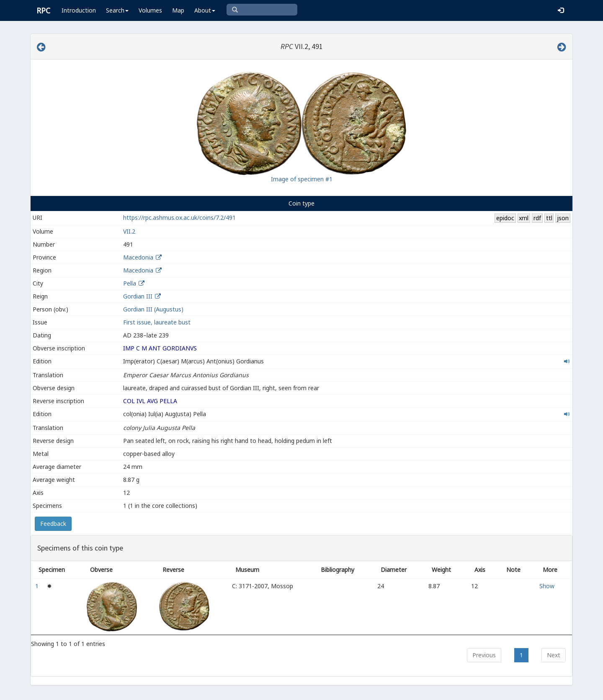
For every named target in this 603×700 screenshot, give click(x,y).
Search (117, 10)
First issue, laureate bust (157, 322)
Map (178, 10)
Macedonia (138, 257)
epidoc (505, 218)
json (563, 218)
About (205, 10)
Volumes (150, 10)
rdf (537, 218)
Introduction (79, 10)
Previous (484, 655)
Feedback (53, 524)
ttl (549, 218)
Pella (130, 283)
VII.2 (129, 231)
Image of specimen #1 (302, 179)
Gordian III (138, 296)
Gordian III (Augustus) (153, 309)
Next (554, 655)
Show (547, 586)
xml (524, 218)
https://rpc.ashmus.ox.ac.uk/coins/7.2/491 (179, 217)
